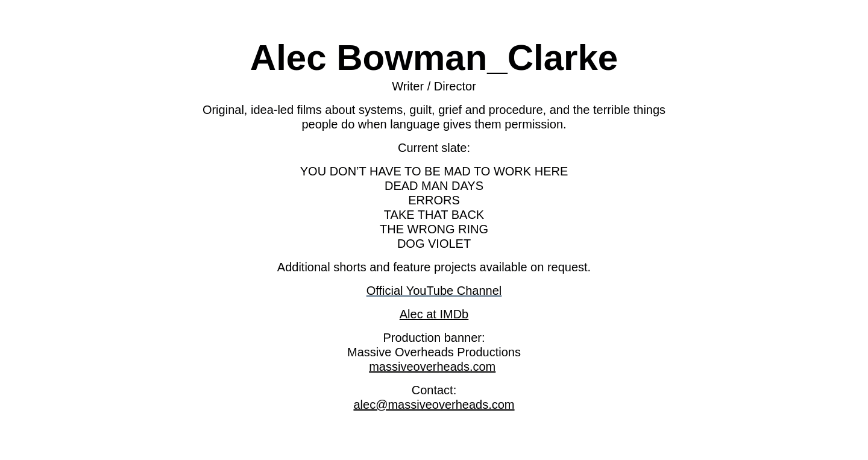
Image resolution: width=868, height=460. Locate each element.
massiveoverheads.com (432, 367)
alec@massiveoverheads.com (434, 405)
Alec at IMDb (434, 314)
